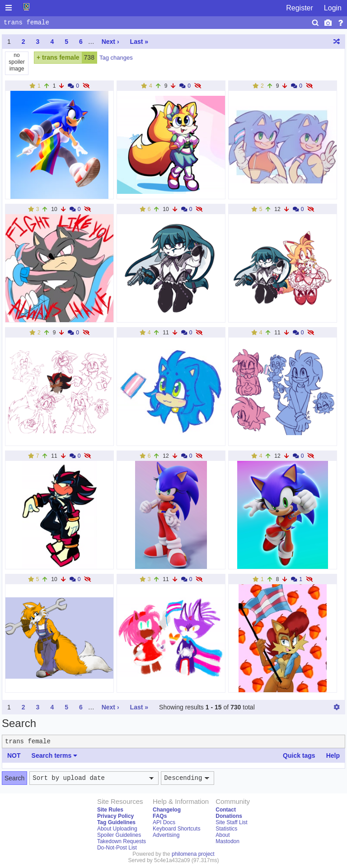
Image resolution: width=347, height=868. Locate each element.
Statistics (226, 829)
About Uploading (117, 829)
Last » (139, 42)
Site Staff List (231, 822)
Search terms (55, 755)
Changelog (167, 810)
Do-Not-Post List (117, 848)
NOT (14, 755)
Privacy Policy (115, 816)
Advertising (166, 835)
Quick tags (299, 755)
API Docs (164, 822)
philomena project (193, 854)
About (223, 835)
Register (300, 8)
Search (14, 778)
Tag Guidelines (116, 822)
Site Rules (110, 810)
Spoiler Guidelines (119, 835)
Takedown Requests (122, 841)
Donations (229, 816)
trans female (61, 57)
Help (333, 755)
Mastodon (227, 841)
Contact (226, 810)
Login (333, 8)
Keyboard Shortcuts (176, 829)
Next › (110, 42)
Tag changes (116, 58)
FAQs (160, 816)
